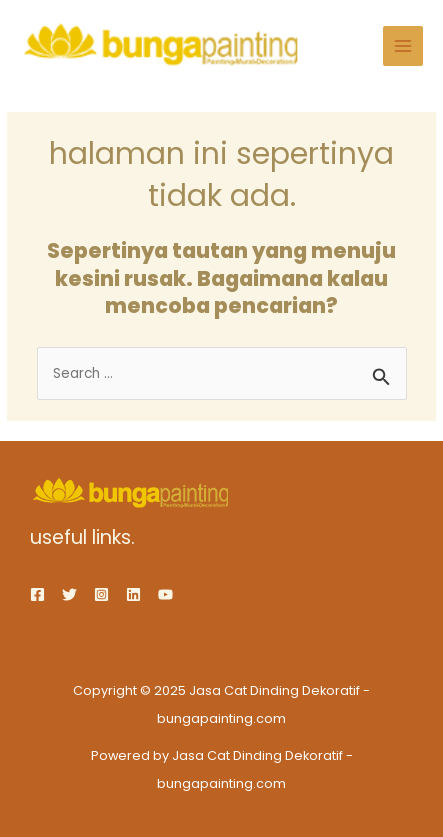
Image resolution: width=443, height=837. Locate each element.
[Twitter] (69, 594)
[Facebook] (37, 594)
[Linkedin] (133, 594)
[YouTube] (165, 594)
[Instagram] (101, 594)
